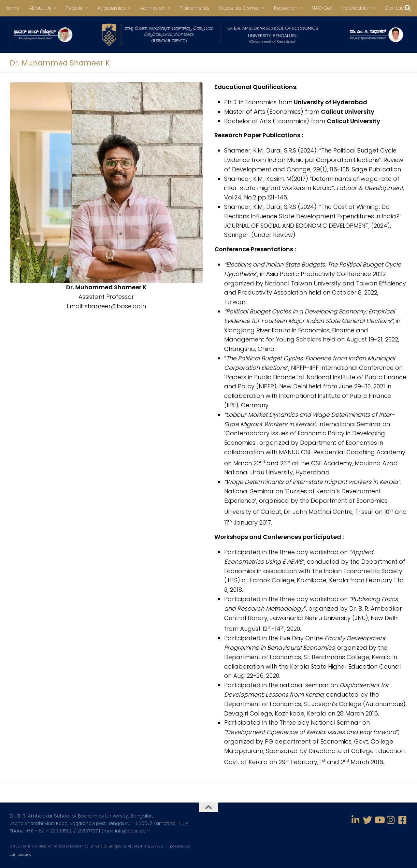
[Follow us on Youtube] (379, 820)
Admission (153, 8)
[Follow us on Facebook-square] (403, 820)
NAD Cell (322, 8)
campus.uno (21, 854)
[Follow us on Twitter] (367, 820)
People (74, 8)
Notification (356, 8)
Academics (111, 8)
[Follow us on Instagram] (391, 820)
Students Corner (239, 8)
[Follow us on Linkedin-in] (356, 820)
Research (286, 8)
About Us (40, 8)
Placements (194, 8)
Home (12, 8)
